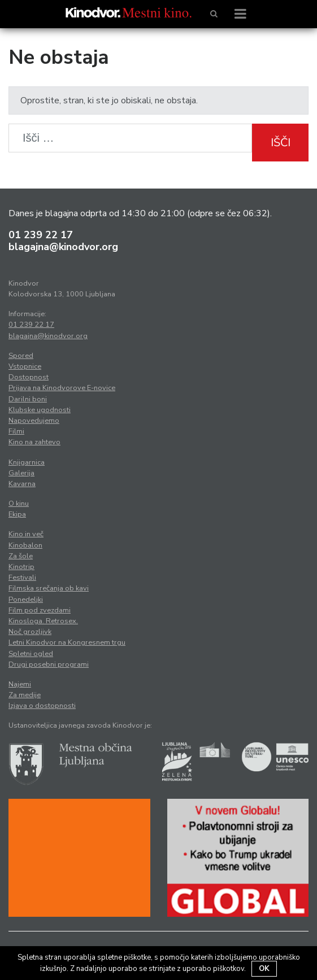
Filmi (16, 431)
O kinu (19, 504)
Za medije (25, 695)
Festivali (22, 577)
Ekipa (17, 514)
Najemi (20, 684)
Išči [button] (281, 143)
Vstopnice (25, 366)
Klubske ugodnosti (40, 410)
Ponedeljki (26, 600)
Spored (21, 356)
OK (264, 969)
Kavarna (22, 484)
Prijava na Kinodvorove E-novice (62, 388)
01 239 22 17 (41, 235)
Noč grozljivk (30, 632)
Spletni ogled (31, 654)
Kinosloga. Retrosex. (43, 621)
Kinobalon (25, 545)
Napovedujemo (34, 421)
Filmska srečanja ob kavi (49, 588)
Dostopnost (29, 377)
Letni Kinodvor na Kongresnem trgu (67, 642)
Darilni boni (28, 399)
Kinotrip (21, 567)
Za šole (21, 556)
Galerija (21, 473)
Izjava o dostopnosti (42, 706)
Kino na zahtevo (34, 442)
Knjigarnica (27, 462)
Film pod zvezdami (40, 610)
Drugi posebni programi (49, 664)
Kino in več (26, 534)
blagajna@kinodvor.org (63, 247)
